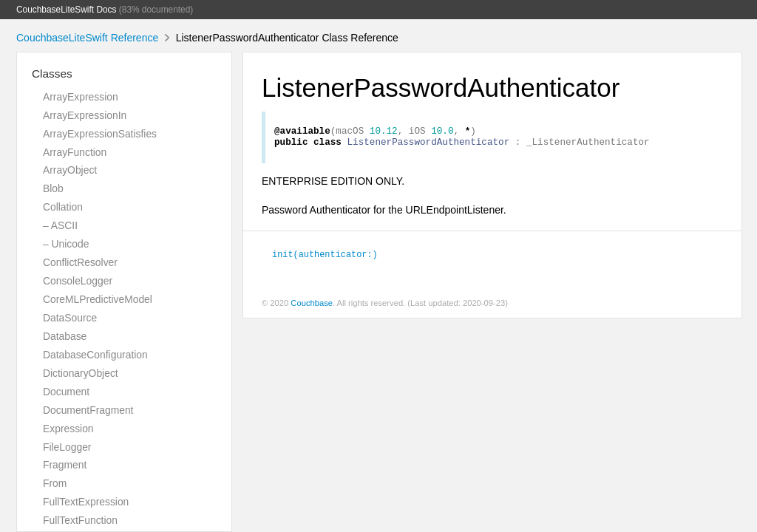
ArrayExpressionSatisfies (100, 134)
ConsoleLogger (78, 281)
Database (65, 336)
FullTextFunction (80, 520)
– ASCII (60, 225)
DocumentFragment (88, 410)
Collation (63, 207)
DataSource (70, 318)
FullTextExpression (86, 502)
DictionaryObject (81, 373)
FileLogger (67, 447)
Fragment (65, 465)
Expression (68, 429)
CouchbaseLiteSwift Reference (87, 38)
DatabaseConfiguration (95, 355)
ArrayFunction (75, 152)
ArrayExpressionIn (85, 115)
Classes (52, 74)
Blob (53, 188)
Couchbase (312, 307)
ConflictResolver (80, 262)
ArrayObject (70, 170)
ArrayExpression (81, 97)
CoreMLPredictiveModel (98, 299)
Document (66, 392)
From (55, 483)
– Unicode (66, 244)
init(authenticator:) (325, 258)
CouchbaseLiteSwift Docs (67, 10)
